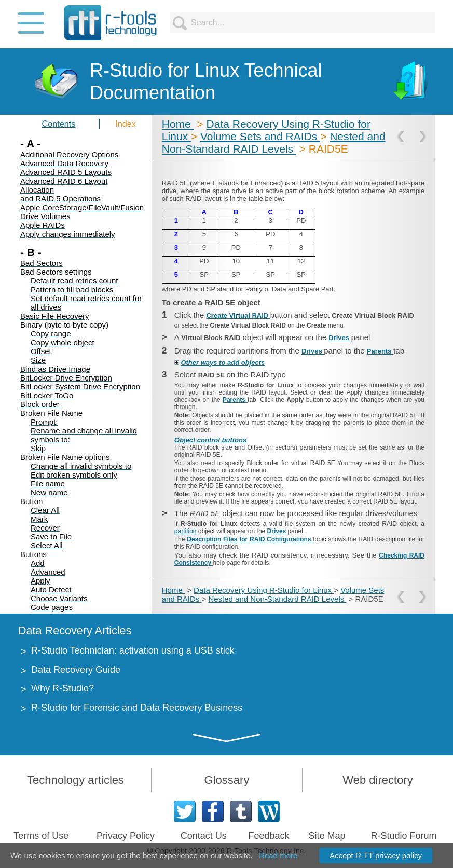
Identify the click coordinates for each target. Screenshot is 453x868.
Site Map (327, 836)
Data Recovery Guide (76, 670)
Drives (340, 338)
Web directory (378, 780)
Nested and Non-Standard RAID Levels (274, 143)
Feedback (269, 836)
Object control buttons (210, 440)
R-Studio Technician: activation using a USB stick (133, 650)
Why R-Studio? (63, 688)
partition (186, 531)
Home (178, 124)
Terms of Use (41, 836)
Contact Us (204, 836)
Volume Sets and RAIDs (260, 136)
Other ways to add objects (223, 363)
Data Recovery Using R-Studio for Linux (264, 590)
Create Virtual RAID (238, 315)
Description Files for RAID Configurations (250, 539)
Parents (380, 351)
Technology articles (75, 780)
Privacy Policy (126, 836)
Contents (59, 124)
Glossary (227, 780)
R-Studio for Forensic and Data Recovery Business (137, 708)
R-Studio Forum (404, 836)
